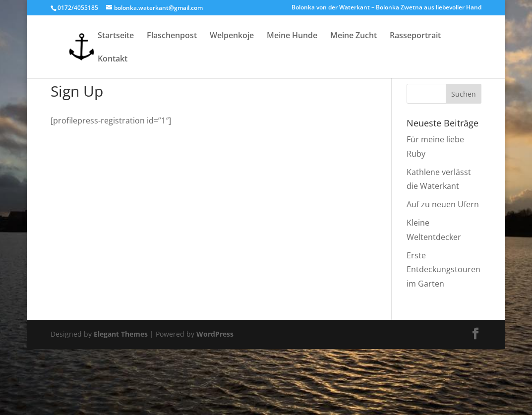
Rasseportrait (415, 36)
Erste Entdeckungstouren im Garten (443, 270)
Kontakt (113, 59)
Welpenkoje (232, 36)
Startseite (116, 36)
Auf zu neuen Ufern (443, 204)
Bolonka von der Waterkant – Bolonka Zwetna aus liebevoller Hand (386, 8)
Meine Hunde (292, 36)
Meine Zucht (354, 36)
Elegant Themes (121, 334)
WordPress (215, 334)
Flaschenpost (172, 36)
